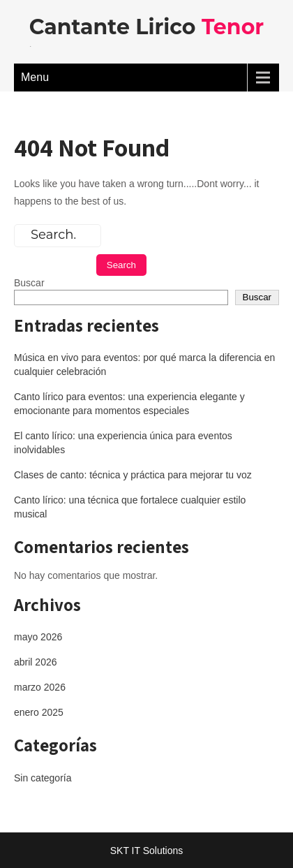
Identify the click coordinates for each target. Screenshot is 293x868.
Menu (35, 77)
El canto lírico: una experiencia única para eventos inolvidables (123, 443)
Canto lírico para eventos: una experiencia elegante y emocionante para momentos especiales (129, 404)
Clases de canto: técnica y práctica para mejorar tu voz (133, 475)
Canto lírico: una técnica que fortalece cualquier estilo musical (130, 507)
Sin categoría (43, 778)
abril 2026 (36, 662)
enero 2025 (39, 712)
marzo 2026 (40, 687)
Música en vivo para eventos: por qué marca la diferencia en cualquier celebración (144, 365)
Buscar (29, 283)
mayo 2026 (38, 637)
